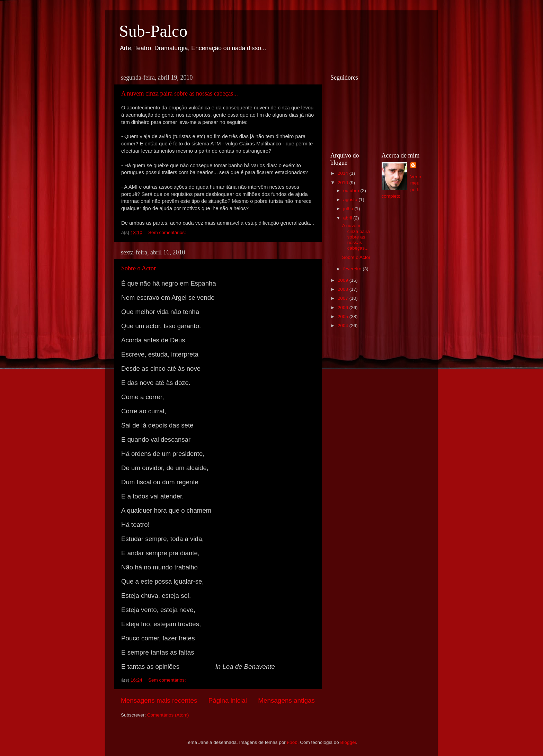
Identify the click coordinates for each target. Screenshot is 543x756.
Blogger (348, 742)
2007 (344, 298)
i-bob (292, 742)
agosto (351, 200)
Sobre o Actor (139, 268)
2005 (344, 317)
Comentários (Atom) (168, 715)
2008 (344, 289)
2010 (344, 183)
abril (348, 218)
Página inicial (228, 700)
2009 (344, 280)
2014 (344, 173)
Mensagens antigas (286, 700)
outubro (352, 191)
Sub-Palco (153, 31)
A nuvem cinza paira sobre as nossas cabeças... (180, 93)
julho (349, 209)
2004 (344, 326)
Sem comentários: (168, 232)
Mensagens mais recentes (159, 700)
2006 (344, 308)
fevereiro (353, 269)
